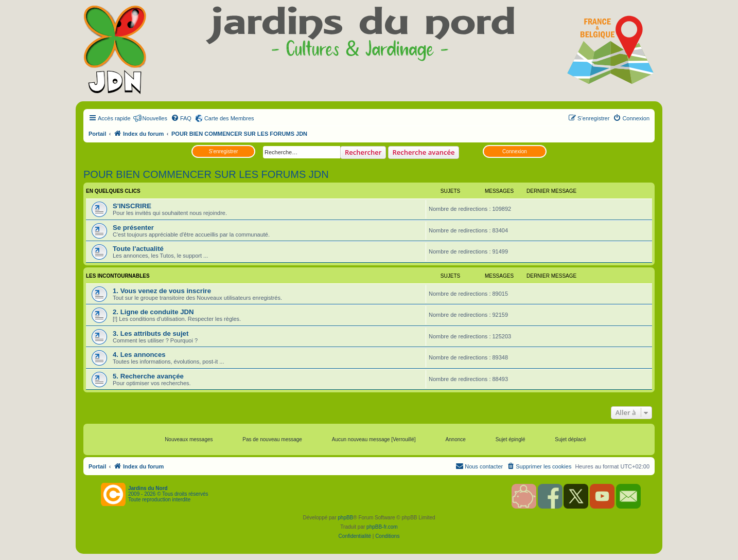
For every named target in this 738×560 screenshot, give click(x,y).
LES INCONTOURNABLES (118, 276)
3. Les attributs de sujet (151, 333)
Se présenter (133, 228)
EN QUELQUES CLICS (113, 191)
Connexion (515, 151)
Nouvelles (155, 118)
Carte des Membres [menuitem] (229, 118)
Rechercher (363, 152)
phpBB (345, 518)
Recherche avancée (424, 152)
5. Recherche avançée (148, 376)
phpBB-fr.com (382, 527)
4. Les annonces (139, 355)
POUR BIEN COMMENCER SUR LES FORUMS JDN (206, 174)
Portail (97, 134)
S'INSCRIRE (132, 206)
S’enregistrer (224, 151)
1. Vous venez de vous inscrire (162, 291)
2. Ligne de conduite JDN (153, 312)
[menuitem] (181, 118)
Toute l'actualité (138, 249)
